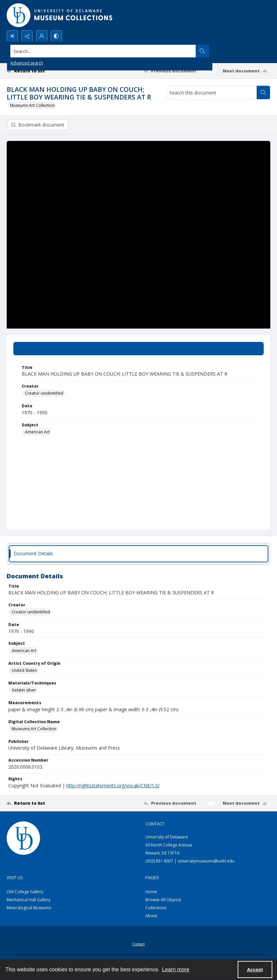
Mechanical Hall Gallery (28, 900)
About (151, 916)
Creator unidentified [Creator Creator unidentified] (44, 394)
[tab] (138, 349)
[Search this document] (212, 92)
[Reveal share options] (27, 36)
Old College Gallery (25, 892)
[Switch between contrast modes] (56, 36)
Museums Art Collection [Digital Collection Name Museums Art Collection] (34, 729)
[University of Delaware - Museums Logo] (60, 15)
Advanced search (27, 63)
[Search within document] (263, 92)
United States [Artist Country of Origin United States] (24, 671)
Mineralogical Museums (29, 908)
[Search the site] (111, 51)
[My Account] (42, 36)
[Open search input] (12, 36)
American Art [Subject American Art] (37, 432)
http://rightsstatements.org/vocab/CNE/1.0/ (113, 786)
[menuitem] (138, 943)
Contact (138, 944)
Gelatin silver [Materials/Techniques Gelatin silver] (24, 690)
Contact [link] (155, 824)
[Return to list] (41, 71)
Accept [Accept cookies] (255, 970)
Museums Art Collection (32, 105)
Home (151, 892)
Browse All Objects (163, 900)
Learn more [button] (176, 969)
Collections (156, 908)
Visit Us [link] (15, 878)
